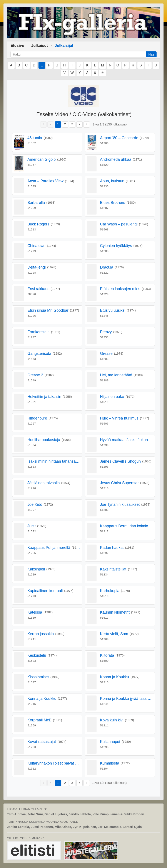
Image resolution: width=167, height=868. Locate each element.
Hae (151, 54)
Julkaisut (40, 46)
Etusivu (17, 46)
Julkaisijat (64, 46)
